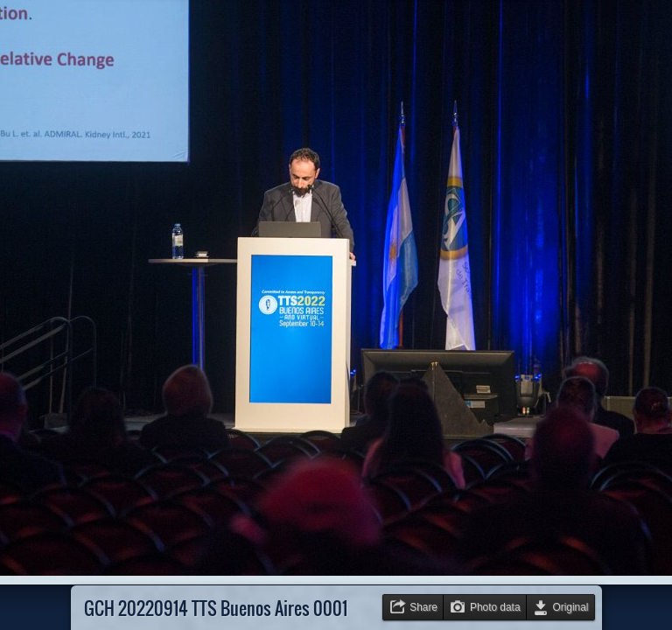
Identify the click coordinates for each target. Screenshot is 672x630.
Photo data (495, 607)
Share (423, 607)
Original (571, 607)
